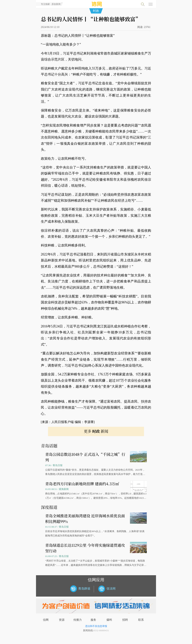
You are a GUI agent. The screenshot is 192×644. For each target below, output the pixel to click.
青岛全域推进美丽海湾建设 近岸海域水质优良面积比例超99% (85, 519)
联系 (141, 620)
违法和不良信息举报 (96, 626)
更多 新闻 (96, 431)
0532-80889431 (101, 630)
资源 (62, 620)
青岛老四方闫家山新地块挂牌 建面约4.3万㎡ (82, 484)
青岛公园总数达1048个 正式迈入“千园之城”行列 (85, 457)
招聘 (125, 620)
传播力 (78, 620)
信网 (46, 620)
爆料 (109, 620)
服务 (93, 620)
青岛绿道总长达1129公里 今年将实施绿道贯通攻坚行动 (85, 548)
